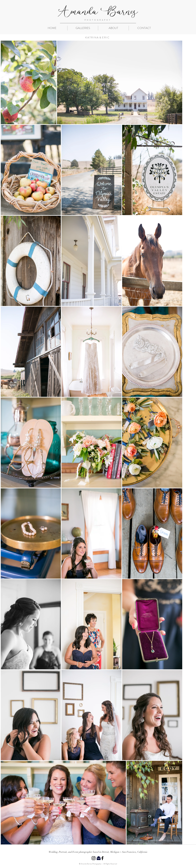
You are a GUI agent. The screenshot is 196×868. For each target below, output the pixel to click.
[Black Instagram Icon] (94, 858)
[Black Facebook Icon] (102, 858)
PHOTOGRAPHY (98, 20)
